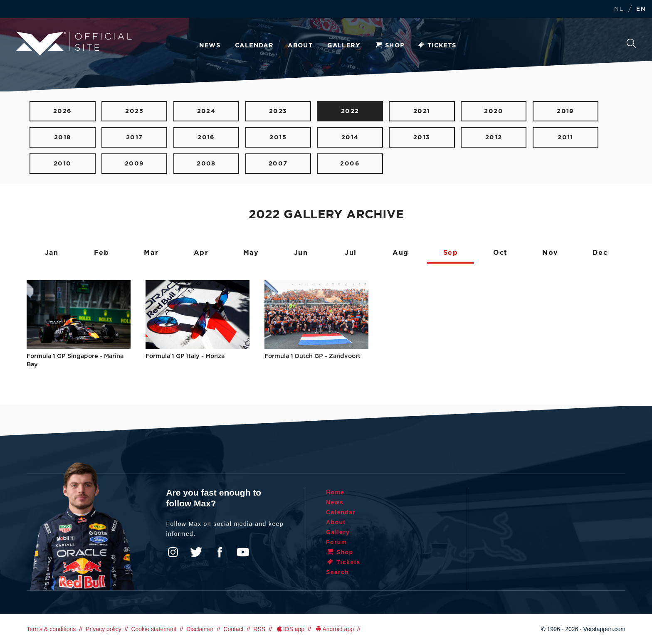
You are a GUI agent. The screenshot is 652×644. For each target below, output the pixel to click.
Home (335, 492)
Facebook (220, 552)
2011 (566, 137)
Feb (102, 253)
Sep (451, 253)
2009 (135, 164)
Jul (351, 253)
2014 (350, 137)
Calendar (254, 46)
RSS (259, 629)
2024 (206, 111)
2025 (134, 111)
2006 (350, 164)
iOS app (290, 629)
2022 (350, 111)
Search (631, 43)
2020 (494, 111)
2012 (494, 137)
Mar (151, 253)
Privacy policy (104, 629)
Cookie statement (154, 629)
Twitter (196, 552)
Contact (233, 629)
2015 (278, 137)
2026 (63, 111)
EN (641, 9)
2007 (278, 164)
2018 (63, 137)
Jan (52, 253)
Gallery (344, 46)
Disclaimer (200, 629)
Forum (337, 542)
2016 (206, 137)
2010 (63, 164)
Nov (550, 253)
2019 (566, 111)
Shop (390, 46)
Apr (201, 253)
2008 (206, 164)
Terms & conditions (51, 629)
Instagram (173, 552)
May (251, 253)
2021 (422, 111)
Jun (301, 253)
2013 (422, 137)
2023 (278, 111)
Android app (334, 629)
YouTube (243, 552)
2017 (135, 137)
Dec (600, 253)
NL (619, 9)
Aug (401, 253)
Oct (500, 253)
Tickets (437, 46)
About (300, 46)
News (210, 46)
